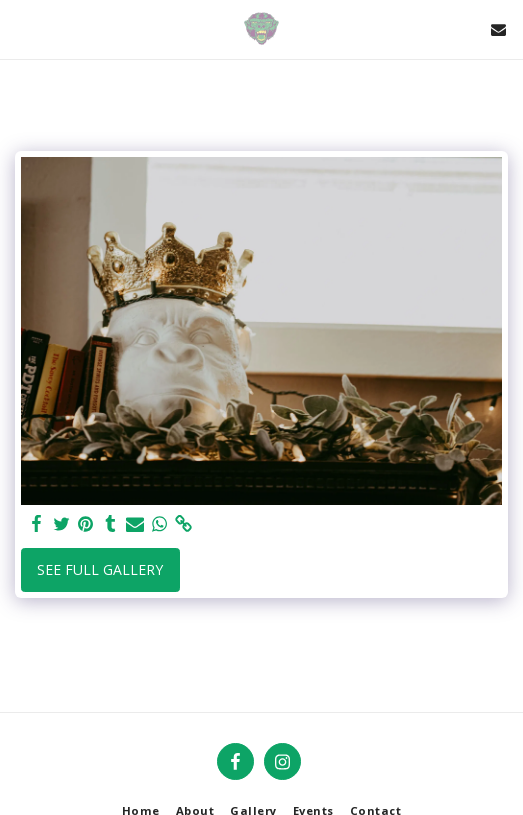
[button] (22, 28)
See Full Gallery (100, 569)
